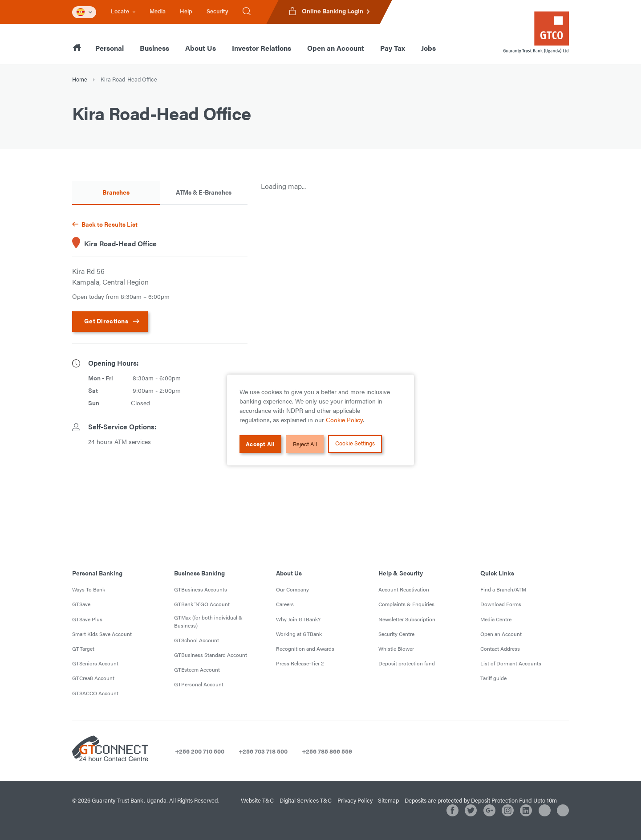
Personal (110, 48)
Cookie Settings (355, 443)
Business (154, 48)
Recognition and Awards (305, 648)
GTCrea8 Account (93, 678)
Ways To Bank (89, 589)
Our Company (292, 589)
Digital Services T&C (306, 800)
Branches (116, 192)
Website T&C (257, 800)
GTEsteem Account (197, 669)
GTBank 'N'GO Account (202, 604)
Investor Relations (262, 48)
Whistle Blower (396, 648)
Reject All (305, 444)
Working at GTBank (299, 634)
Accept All (261, 444)
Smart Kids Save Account (102, 634)
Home (80, 79)
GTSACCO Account (95, 693)
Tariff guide (493, 678)
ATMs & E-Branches (204, 192)
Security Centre (396, 634)
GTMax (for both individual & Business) (208, 621)
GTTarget (83, 648)
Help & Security (401, 573)
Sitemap (388, 800)
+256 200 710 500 (200, 751)
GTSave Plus (87, 619)
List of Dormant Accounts (511, 663)
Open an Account (336, 48)
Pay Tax (393, 48)
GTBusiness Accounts (201, 589)
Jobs (428, 48)
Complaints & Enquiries (406, 604)
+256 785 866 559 (327, 751)
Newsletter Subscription (407, 619)
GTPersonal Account (199, 684)
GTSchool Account (197, 640)
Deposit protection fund (407, 663)
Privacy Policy (355, 800)
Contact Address (500, 648)
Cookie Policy (344, 420)
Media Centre (496, 619)
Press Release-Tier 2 (300, 663)
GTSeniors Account (95, 663)
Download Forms (501, 604)
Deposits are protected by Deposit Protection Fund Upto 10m (481, 800)
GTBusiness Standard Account (211, 655)
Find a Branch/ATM (503, 589)
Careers (285, 604)
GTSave (81, 604)
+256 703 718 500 (263, 751)
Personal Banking (97, 573)
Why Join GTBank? (298, 619)
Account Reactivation (404, 589)
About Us (201, 48)
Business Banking (199, 573)
